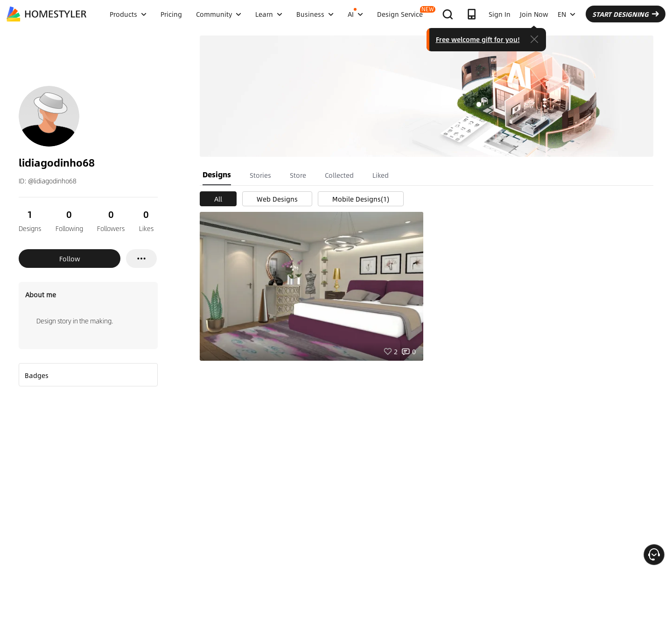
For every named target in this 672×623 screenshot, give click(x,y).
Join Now (534, 14)
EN (567, 14)
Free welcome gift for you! (478, 39)
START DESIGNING (626, 14)
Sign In (500, 14)
